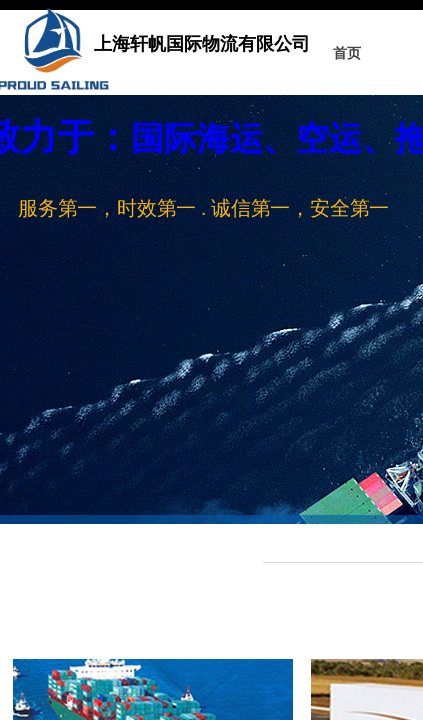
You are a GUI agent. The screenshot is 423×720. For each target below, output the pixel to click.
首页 (347, 53)
